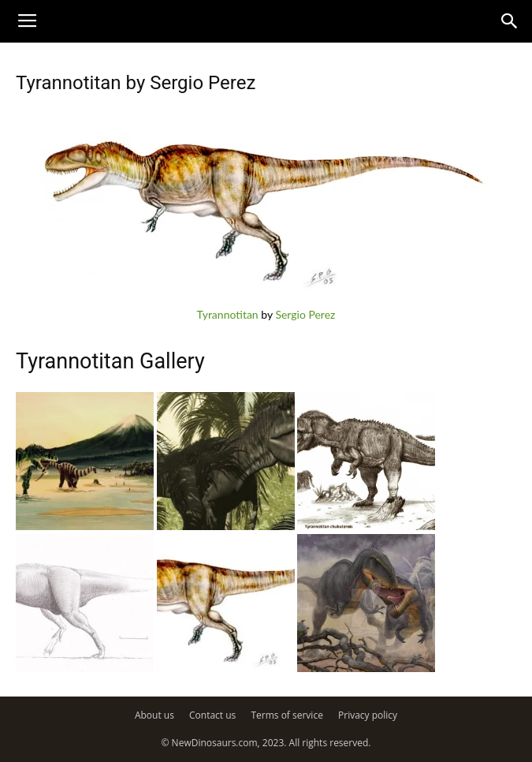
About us (154, 715)
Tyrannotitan (228, 314)
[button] (510, 21)
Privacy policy (368, 715)
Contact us (212, 715)
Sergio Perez (305, 314)
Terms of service (286, 715)
